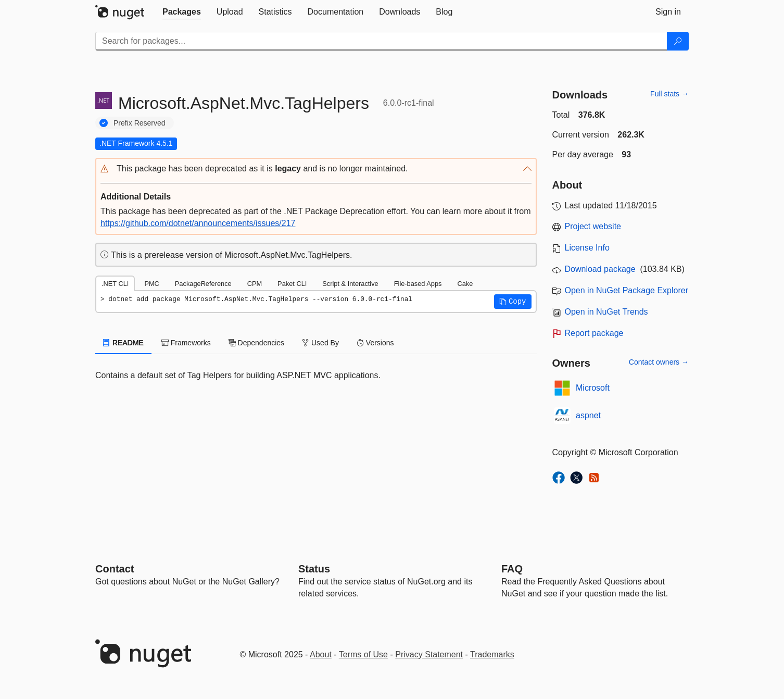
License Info (587, 248)
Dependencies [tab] (256, 343)
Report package (594, 333)
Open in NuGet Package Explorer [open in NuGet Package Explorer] (627, 290)
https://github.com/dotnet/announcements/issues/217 (198, 223)
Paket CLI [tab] (292, 284)
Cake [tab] (465, 284)
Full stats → (669, 94)
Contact (115, 569)
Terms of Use (363, 654)
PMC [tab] (151, 284)
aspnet (588, 415)
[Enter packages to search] (381, 41)
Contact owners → (659, 362)
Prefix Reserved (140, 123)
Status (314, 569)
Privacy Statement (429, 654)
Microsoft (593, 388)
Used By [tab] (320, 343)
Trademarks (492, 654)
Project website (593, 226)
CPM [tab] (255, 284)
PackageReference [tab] (203, 284)
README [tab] (123, 343)
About (321, 654)
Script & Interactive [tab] (350, 284)
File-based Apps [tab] (418, 284)
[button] (316, 169)
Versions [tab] (375, 343)
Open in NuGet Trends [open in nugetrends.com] (606, 312)
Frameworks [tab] (186, 343)
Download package (600, 269)
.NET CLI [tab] (115, 284)
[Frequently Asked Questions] (512, 569)
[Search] (678, 41)
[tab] (182, 12)
